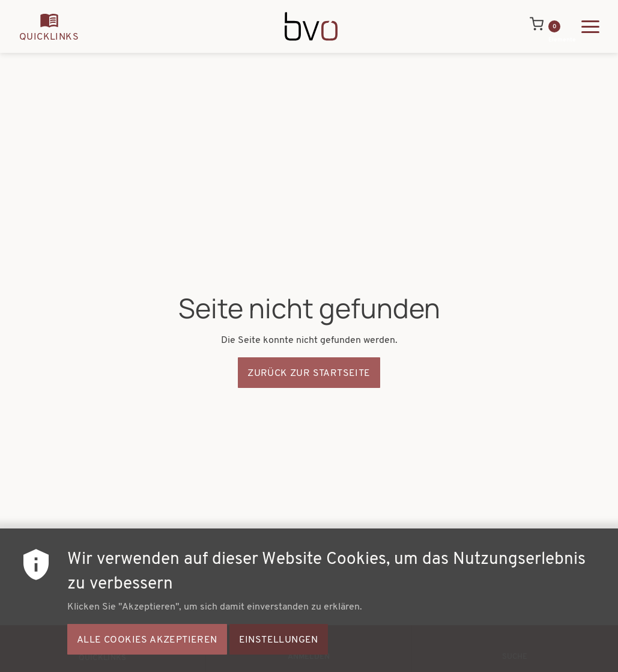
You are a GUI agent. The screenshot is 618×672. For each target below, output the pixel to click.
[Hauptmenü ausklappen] (590, 27)
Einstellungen (279, 650)
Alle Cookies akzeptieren (147, 650)
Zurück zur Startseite (309, 374)
